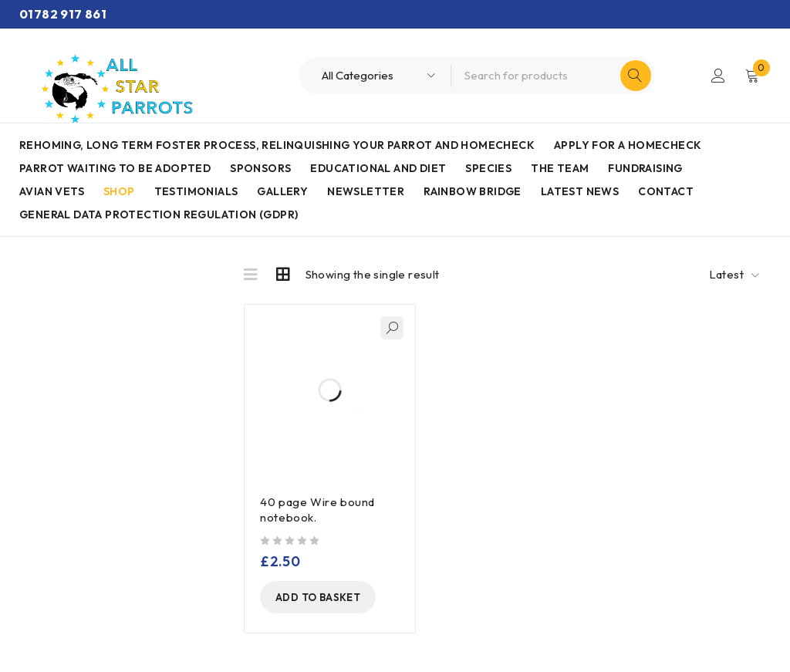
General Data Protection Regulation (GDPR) (159, 214)
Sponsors (260, 168)
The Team (560, 168)
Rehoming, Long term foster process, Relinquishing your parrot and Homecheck (277, 145)
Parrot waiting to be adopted (115, 168)
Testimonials (196, 191)
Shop (119, 191)
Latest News (580, 191)
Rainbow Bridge (473, 191)
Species (488, 168)
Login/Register (718, 76)
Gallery (282, 191)
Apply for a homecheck (628, 145)
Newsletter (366, 191)
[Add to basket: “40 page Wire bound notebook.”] (318, 597)
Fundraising (645, 168)
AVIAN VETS (52, 191)
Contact (666, 191)
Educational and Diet (378, 168)
